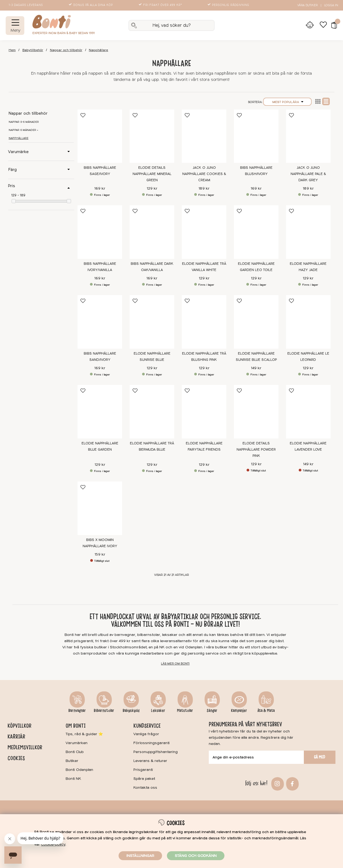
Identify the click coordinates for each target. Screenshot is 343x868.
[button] (332, 25)
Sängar (212, 711)
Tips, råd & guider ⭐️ (84, 734)
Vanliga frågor (146, 734)
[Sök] (171, 25)
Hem (12, 50)
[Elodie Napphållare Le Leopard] (308, 322)
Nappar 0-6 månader (24, 122)
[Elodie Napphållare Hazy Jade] (308, 232)
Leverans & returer (150, 761)
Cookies (16, 758)
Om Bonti (76, 726)
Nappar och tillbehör (66, 50)
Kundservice (147, 726)
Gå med (320, 757)
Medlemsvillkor (25, 747)
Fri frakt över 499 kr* (161, 5)
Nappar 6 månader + (23, 130)
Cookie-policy (53, 844)
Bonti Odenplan (79, 770)
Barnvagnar (77, 711)
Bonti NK (73, 779)
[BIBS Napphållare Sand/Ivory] (100, 322)
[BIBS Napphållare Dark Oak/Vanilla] (152, 232)
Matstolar (185, 711)
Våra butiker (307, 5)
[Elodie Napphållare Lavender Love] (308, 412)
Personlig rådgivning (229, 5)
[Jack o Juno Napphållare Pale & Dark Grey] (308, 136)
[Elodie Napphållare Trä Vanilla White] (204, 232)
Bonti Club (75, 752)
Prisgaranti (143, 770)
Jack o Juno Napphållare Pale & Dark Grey (308, 174)
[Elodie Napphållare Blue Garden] (100, 412)
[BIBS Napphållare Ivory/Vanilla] (100, 232)
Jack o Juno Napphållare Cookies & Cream (204, 174)
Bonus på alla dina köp (91, 5)
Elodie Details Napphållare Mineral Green (152, 174)
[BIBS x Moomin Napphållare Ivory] (100, 508)
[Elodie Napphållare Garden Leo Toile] (256, 232)
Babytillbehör (33, 50)
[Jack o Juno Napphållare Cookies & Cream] (204, 136)
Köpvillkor (19, 726)
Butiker (72, 761)
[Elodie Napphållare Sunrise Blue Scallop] (256, 322)
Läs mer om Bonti (175, 664)
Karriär (16, 737)
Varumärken (77, 743)
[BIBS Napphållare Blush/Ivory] (256, 136)
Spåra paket (144, 779)
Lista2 (318, 101)
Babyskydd (131, 711)
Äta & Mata (266, 711)
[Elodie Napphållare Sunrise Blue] (152, 322)
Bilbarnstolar (104, 711)
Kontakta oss (145, 788)
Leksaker (158, 711)
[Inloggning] (310, 25)
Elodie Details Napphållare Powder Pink (256, 450)
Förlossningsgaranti (152, 743)
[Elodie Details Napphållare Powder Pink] (256, 412)
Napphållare (98, 50)
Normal (326, 101)
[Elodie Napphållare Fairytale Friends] (204, 412)
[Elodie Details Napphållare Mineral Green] (152, 136)
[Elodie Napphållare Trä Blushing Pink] (204, 322)
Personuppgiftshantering (156, 752)
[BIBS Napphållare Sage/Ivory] (100, 136)
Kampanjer (239, 711)
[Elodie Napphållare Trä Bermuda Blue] (152, 412)
